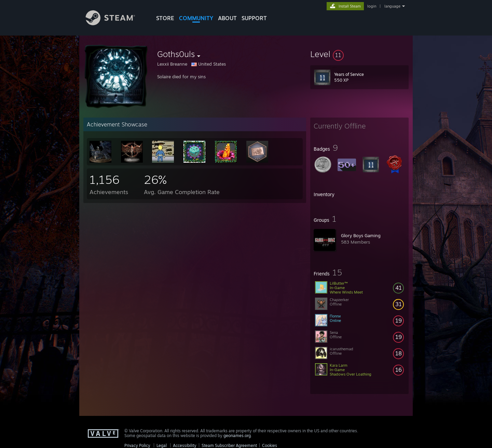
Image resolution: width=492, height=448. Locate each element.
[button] (359, 54)
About (227, 18)
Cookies (270, 445)
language (392, 6)
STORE (165, 18)
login (372, 6)
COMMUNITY (196, 18)
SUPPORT (254, 18)
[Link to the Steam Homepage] (115, 23)
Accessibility (185, 445)
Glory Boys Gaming (361, 235)
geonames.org (237, 436)
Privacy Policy (137, 445)
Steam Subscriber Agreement (229, 445)
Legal (162, 445)
